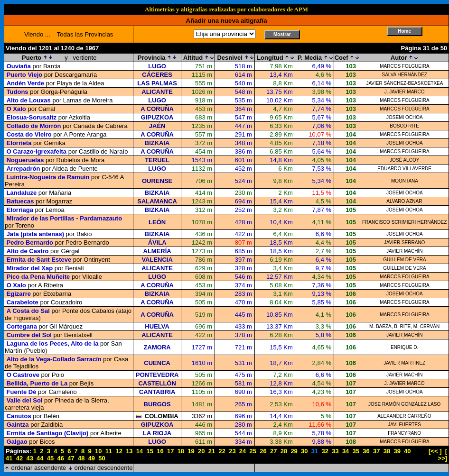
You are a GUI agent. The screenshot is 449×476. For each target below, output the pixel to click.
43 (29, 458)
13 (129, 451)
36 (366, 451)
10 (98, 451)
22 (222, 451)
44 (40, 458)
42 (19, 458)
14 (140, 451)
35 (356, 451)
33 (335, 451)
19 (191, 451)
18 (181, 451)
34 (346, 451)
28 (284, 451)
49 (92, 458)
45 (50, 458)
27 (273, 451)
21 (212, 451)
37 (376, 451)
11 (109, 451)
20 (201, 451)
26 (263, 451)
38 (387, 451)
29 (294, 451)
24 (243, 451)
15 (150, 451)
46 (61, 458)
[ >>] (443, 455)
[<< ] (435, 451)
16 (160, 451)
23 (232, 451)
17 (170, 451)
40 (407, 451)
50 (102, 458)
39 (397, 451)
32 (325, 451)
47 (71, 458)
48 (81, 458)
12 (119, 451)
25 (253, 451)
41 (9, 458)
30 (304, 451)
